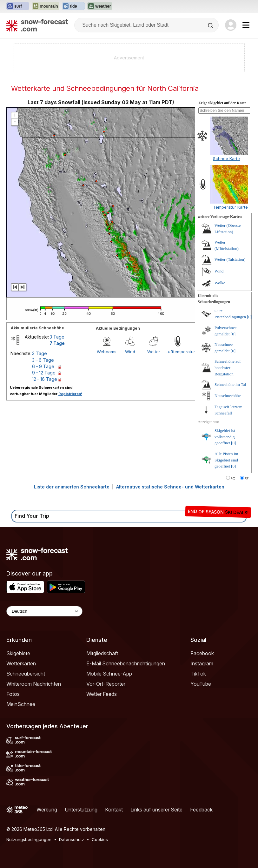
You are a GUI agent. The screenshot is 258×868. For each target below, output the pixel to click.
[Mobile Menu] (246, 25)
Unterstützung (81, 810)
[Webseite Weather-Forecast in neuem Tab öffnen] (100, 6)
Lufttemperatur (177, 352)
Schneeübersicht (26, 674)
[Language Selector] (44, 611)
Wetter (154, 352)
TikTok (198, 674)
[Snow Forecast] (37, 25)
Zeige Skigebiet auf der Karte (222, 103)
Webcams (107, 352)
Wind (130, 352)
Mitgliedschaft (102, 653)
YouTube (201, 684)
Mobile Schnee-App (109, 674)
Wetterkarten (21, 663)
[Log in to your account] (231, 25)
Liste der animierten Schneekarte (72, 487)
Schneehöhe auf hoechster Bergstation (228, 367)
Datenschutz (72, 839)
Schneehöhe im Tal (230, 384)
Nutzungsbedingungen (29, 839)
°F (247, 479)
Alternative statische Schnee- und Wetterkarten (170, 487)
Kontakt (114, 810)
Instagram (202, 663)
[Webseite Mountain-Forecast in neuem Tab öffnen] (46, 6)
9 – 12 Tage (44, 373)
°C (233, 479)
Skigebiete (18, 653)
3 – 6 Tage (43, 360)
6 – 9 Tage (43, 366)
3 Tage (57, 337)
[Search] (211, 25)
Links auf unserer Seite (156, 810)
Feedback (201, 810)
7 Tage (57, 343)
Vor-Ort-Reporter (106, 684)
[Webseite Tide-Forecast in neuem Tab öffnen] (73, 6)
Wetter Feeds (102, 694)
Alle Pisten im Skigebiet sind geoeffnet (226, 460)
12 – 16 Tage (45, 379)
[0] (249, 317)
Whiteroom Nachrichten (34, 684)
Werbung (47, 810)
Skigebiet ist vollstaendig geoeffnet (225, 437)
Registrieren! (70, 394)
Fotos (13, 694)
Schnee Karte (226, 158)
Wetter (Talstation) (230, 259)
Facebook (202, 653)
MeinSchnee (21, 704)
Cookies (100, 839)
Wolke (220, 283)
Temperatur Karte (230, 207)
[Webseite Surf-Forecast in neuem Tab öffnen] (18, 6)
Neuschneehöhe (228, 396)
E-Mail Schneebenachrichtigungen (126, 663)
